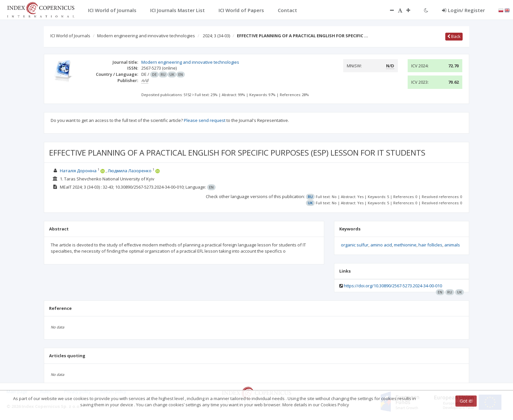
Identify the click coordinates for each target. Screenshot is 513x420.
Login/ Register (463, 10)
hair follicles (430, 245)
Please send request (205, 120)
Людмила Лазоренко (130, 171)
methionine (405, 245)
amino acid (381, 245)
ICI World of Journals (70, 36)
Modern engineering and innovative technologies (146, 36)
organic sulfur (355, 245)
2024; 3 (216, 36)
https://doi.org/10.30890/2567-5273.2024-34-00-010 (393, 286)
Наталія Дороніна (78, 171)
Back (454, 36)
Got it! (466, 401)
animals (452, 245)
